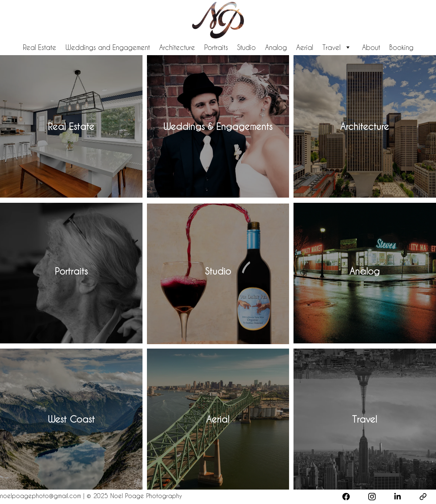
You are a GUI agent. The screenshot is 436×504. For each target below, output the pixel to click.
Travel (331, 47)
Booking (401, 47)
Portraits (216, 47)
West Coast (71, 419)
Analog (276, 47)
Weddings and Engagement (108, 47)
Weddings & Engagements (218, 126)
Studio (246, 47)
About (371, 47)
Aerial (305, 47)
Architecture (177, 47)
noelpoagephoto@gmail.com (42, 496)
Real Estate (40, 47)
